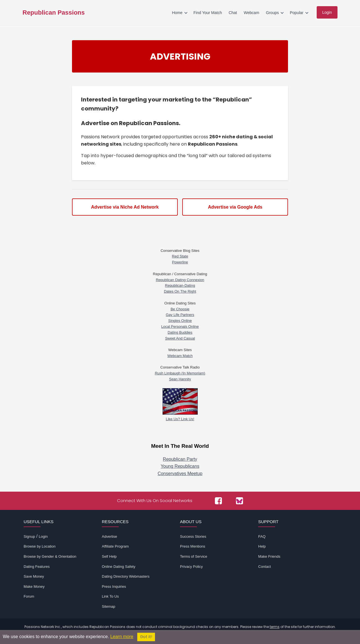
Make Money (34, 587)
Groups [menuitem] (273, 13)
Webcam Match (180, 356)
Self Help (109, 556)
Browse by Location (40, 546)
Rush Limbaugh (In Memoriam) (180, 373)
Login (43, 536)
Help (262, 546)
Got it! (146, 637)
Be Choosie (180, 309)
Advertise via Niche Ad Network (125, 207)
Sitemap (109, 606)
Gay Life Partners (180, 315)
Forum (29, 596)
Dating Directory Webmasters (126, 576)
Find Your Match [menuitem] (208, 13)
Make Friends (269, 556)
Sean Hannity (180, 379)
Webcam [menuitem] (252, 13)
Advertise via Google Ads (235, 207)
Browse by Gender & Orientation (50, 556)
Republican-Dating (180, 285)
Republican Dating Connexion (180, 280)
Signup (29, 536)
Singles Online (180, 321)
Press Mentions (193, 546)
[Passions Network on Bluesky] (239, 501)
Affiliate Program (115, 546)
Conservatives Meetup (180, 474)
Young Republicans (180, 466)
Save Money (34, 576)
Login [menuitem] (327, 12)
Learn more (122, 637)
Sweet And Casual (180, 338)
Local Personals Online (180, 326)
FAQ (262, 536)
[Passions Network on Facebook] (218, 501)
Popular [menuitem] (296, 13)
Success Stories (193, 536)
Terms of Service (194, 556)
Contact (265, 567)
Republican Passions (54, 13)
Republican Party (180, 459)
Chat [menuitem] (233, 13)
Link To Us (110, 596)
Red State (180, 256)
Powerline (180, 262)
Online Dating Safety (119, 567)
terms (275, 627)
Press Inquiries (114, 587)
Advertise (109, 536)
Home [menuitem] (177, 13)
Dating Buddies (180, 332)
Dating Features (37, 567)
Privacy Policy (191, 567)
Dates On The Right (180, 291)
